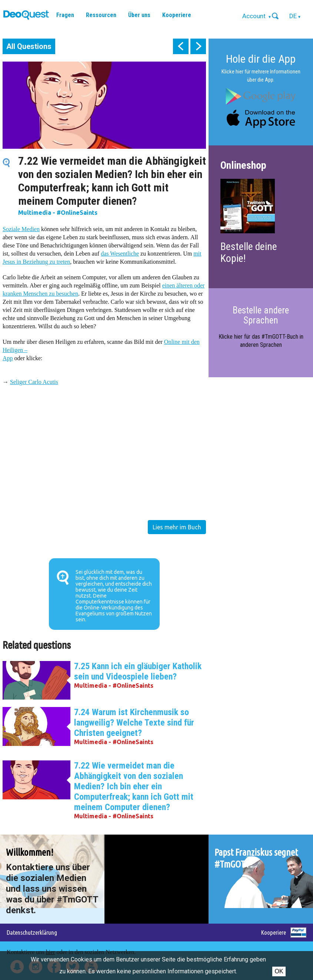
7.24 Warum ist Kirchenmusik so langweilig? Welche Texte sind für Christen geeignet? (134, 723)
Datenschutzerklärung (32, 932)
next (198, 46)
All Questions (29, 46)
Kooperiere (177, 15)
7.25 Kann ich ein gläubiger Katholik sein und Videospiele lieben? (138, 671)
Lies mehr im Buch (177, 527)
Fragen (65, 15)
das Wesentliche (120, 254)
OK (279, 971)
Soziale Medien (21, 229)
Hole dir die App (261, 59)
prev (181, 46)
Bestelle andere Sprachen (261, 315)
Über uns (139, 15)
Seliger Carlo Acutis (34, 382)
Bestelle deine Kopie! (249, 252)
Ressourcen (101, 15)
